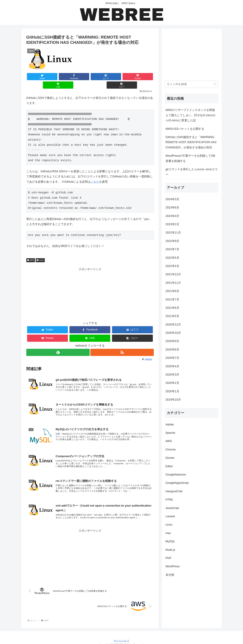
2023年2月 (172, 224)
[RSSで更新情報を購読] (122, 344)
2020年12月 (173, 325)
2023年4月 (172, 216)
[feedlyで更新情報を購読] (58, 344)
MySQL (170, 541)
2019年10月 (173, 400)
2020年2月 (172, 383)
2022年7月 (172, 249)
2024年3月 (172, 199)
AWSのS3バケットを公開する (185, 129)
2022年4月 (172, 266)
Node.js (170, 550)
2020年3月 (172, 375)
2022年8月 (172, 241)
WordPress (173, 566)
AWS (31, 252)
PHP (169, 558)
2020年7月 (172, 358)
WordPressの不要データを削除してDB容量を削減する (190, 158)
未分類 (170, 575)
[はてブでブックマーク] (79, 77)
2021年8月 (172, 291)
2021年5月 (172, 316)
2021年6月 (172, 308)
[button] (143, 77)
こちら (95, 173)
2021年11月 (173, 283)
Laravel (170, 516)
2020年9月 (172, 341)
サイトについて (122, 635)
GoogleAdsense (176, 475)
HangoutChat (174, 491)
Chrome (171, 450)
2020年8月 (172, 350)
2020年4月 (172, 366)
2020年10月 (173, 333)
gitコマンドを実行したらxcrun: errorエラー (192, 172)
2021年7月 (172, 300)
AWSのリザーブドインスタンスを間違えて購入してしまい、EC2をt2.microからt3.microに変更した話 (191, 115)
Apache (170, 433)
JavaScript (172, 508)
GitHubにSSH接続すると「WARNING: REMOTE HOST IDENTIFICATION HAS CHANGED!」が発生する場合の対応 (191, 142)
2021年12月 (173, 274)
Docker (170, 458)
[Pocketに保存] (101, 77)
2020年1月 (172, 391)
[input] (192, 84)
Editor (169, 466)
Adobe (170, 424)
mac (168, 533)
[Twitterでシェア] (37, 77)
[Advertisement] (90, 286)
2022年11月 (173, 233)
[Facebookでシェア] (58, 77)
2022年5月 (172, 258)
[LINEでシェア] (122, 77)
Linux (40, 252)
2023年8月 (172, 208)
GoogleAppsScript (177, 483)
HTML (169, 500)
